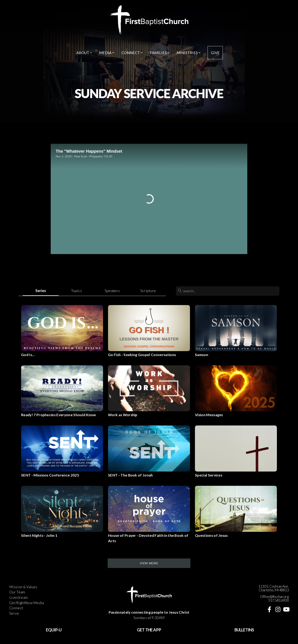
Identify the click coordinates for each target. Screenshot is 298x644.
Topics (76, 291)
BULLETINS (244, 630)
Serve (14, 613)
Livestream (19, 597)
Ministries (189, 53)
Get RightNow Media (27, 603)
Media (107, 53)
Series (41, 291)
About (84, 53)
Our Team (17, 592)
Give (215, 53)
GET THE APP (149, 630)
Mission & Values (23, 587)
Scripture (148, 291)
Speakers (112, 291)
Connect (132, 53)
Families (160, 53)
